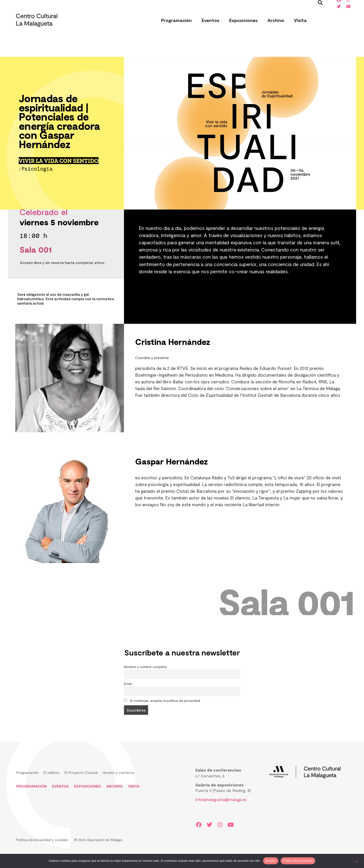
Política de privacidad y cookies (42, 840)
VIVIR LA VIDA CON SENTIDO (59, 161)
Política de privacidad (298, 861)
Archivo (276, 20)
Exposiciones (243, 20)
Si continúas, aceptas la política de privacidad (162, 701)
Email (128, 684)
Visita (300, 20)
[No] (357, 861)
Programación (176, 20)
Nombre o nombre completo (145, 667)
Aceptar (271, 861)
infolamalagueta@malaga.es (221, 799)
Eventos (210, 20)
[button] (320, 20)
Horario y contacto (118, 772)
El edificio (51, 772)
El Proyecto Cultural (81, 772)
